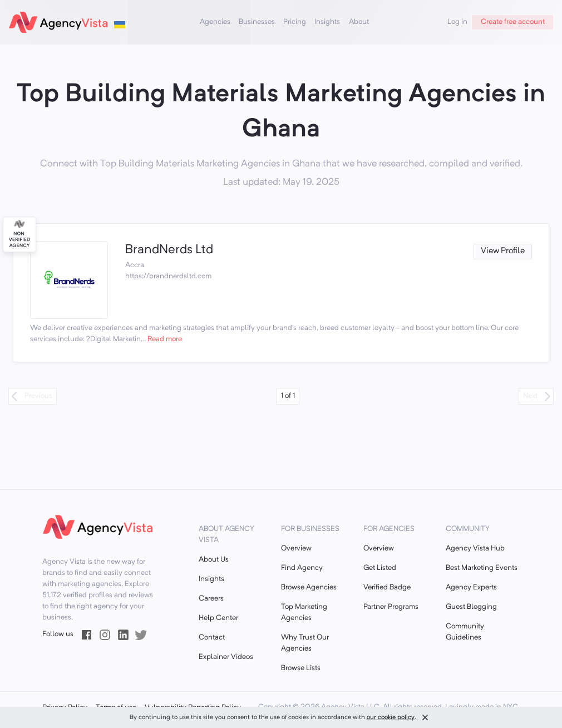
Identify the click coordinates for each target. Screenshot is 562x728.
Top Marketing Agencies (304, 613)
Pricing (295, 22)
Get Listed (380, 568)
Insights (327, 22)
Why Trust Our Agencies (305, 643)
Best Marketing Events (482, 568)
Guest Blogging (471, 607)
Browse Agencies (309, 587)
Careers (211, 599)
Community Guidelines (465, 632)
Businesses (257, 22)
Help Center (218, 618)
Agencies (215, 22)
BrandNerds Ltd (169, 250)
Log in (457, 22)
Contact (212, 638)
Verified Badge (387, 587)
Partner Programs (391, 607)
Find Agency (302, 568)
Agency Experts (471, 587)
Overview (296, 549)
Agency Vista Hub (475, 549)
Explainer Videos (226, 657)
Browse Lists (301, 668)
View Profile (503, 251)
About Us (214, 560)
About (359, 22)
